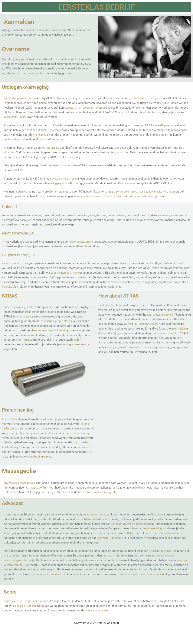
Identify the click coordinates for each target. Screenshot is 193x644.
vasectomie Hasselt (28, 117)
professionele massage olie (21, 488)
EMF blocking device (152, 324)
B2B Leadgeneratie (97, 615)
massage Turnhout (50, 492)
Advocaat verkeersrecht (99, 524)
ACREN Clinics (51, 148)
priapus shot (123, 152)
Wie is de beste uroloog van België (62, 165)
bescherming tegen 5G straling (51, 330)
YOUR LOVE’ (10, 287)
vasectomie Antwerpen (145, 98)
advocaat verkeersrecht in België (29, 569)
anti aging (109, 343)
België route (166, 574)
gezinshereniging (21, 538)
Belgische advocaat (161, 556)
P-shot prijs (40, 135)
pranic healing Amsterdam (32, 438)
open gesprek (172, 215)
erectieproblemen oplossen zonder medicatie (142, 192)
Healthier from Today (112, 305)
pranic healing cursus (24, 429)
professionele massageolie (108, 497)
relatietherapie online (82, 242)
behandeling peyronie (65, 179)
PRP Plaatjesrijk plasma (160, 125)
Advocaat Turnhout (98, 519)
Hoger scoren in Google (19, 606)
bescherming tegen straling (58, 321)
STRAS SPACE (26, 317)
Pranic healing (11, 419)
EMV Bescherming (15, 307)
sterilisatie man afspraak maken (95, 108)
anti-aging (32, 340)
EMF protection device (161, 315)
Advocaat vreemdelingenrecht (133, 528)
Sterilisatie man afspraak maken (24, 98)
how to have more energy (155, 347)
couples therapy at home (66, 273)
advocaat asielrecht (85, 579)
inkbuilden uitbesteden (29, 611)
